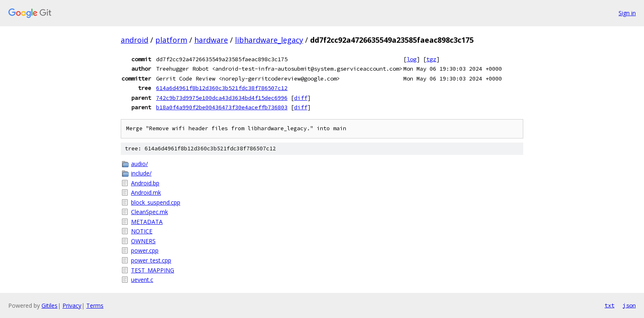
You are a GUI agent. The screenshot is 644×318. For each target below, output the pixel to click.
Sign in (627, 13)
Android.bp (145, 183)
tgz (431, 59)
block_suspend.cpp (156, 202)
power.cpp (145, 250)
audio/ (139, 164)
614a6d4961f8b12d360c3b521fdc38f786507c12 (222, 88)
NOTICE (142, 231)
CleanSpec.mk (149, 212)
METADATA (147, 222)
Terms (95, 305)
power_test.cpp (151, 260)
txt (609, 305)
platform (171, 40)
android (135, 40)
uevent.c (142, 280)
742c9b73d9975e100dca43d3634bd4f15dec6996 (222, 98)
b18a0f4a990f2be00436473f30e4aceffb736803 (222, 107)
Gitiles (49, 305)
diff (301, 98)
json (629, 305)
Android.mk (146, 192)
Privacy (72, 305)
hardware (211, 40)
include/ (141, 173)
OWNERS (143, 241)
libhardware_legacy (269, 40)
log (412, 59)
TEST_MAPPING (153, 270)
